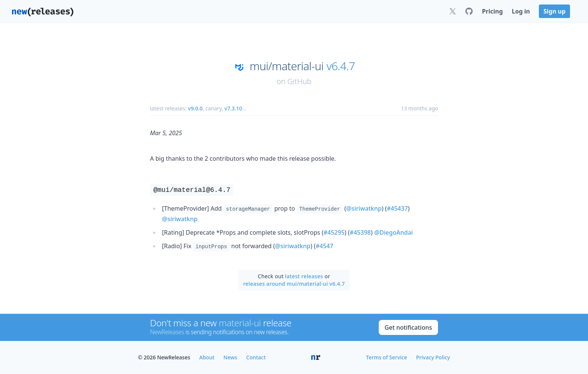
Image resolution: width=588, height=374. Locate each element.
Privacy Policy (433, 357)
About (207, 357)
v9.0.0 (195, 108)
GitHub (299, 81)
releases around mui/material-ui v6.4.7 (294, 284)
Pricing (492, 11)
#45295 (334, 232)
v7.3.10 (233, 108)
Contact (256, 357)
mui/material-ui (287, 66)
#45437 (397, 208)
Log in (521, 11)
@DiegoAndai (394, 232)
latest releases (304, 276)
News (230, 357)
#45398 (360, 232)
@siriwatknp (364, 208)
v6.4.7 (341, 66)
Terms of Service (386, 357)
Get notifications (408, 327)
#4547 (325, 246)
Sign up (554, 11)
